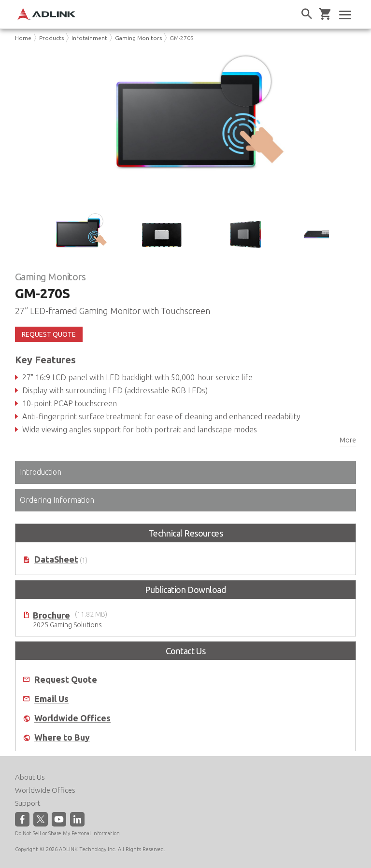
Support (28, 803)
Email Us (51, 699)
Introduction (41, 472)
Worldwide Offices (72, 718)
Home (23, 38)
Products (51, 38)
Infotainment (89, 38)
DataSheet (56, 559)
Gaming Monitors (138, 38)
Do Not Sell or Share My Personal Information (67, 833)
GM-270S (181, 38)
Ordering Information (57, 500)
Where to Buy (62, 737)
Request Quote (66, 680)
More (348, 440)
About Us (30, 777)
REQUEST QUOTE (49, 334)
